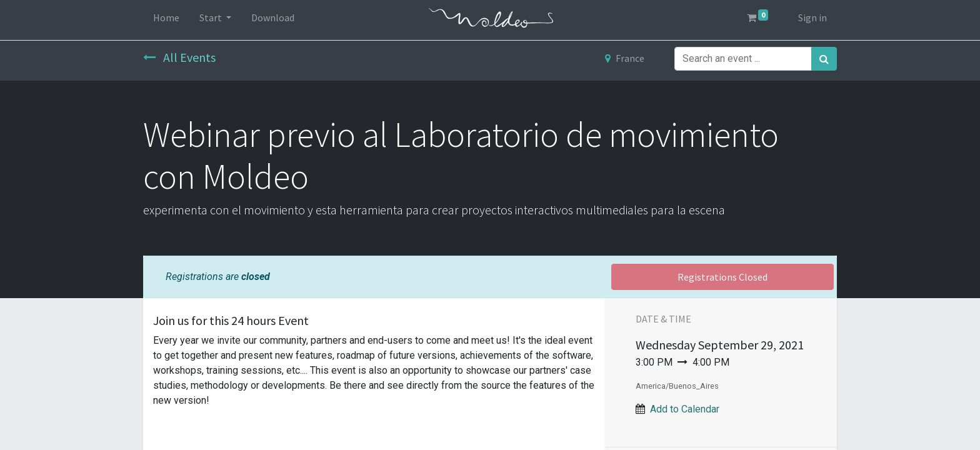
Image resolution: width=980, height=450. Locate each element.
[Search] (824, 59)
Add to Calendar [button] (685, 409)
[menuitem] (166, 20)
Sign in (812, 17)
